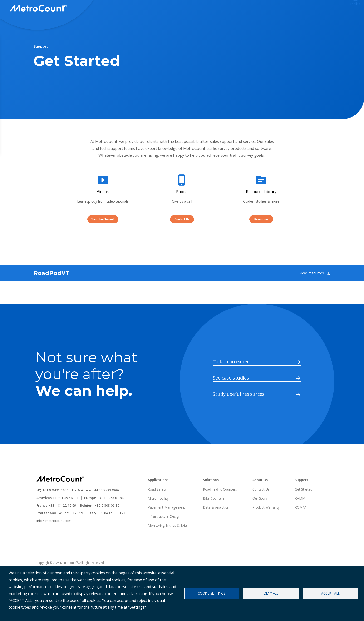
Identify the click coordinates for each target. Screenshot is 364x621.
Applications (241, 9)
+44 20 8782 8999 (106, 508)
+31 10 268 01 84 (110, 515)
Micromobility (158, 516)
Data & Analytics (216, 525)
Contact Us (182, 237)
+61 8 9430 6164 (55, 508)
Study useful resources (239, 412)
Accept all (330, 593)
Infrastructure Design (164, 534)
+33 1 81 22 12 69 (62, 523)
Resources (261, 237)
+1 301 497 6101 (66, 515)
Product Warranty (266, 525)
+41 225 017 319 (70, 531)
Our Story (260, 516)
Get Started (304, 507)
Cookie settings (212, 593)
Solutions (211, 9)
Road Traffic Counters (220, 507)
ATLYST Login (299, 9)
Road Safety (157, 507)
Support (269, 9)
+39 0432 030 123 (111, 531)
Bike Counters (214, 516)
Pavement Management (166, 525)
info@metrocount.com (54, 538)
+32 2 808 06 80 (106, 523)
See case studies (231, 395)
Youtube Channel (103, 237)
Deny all (271, 593)
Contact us (332, 9)
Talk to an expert (232, 379)
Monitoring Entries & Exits (168, 543)
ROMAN (301, 525)
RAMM (300, 516)
